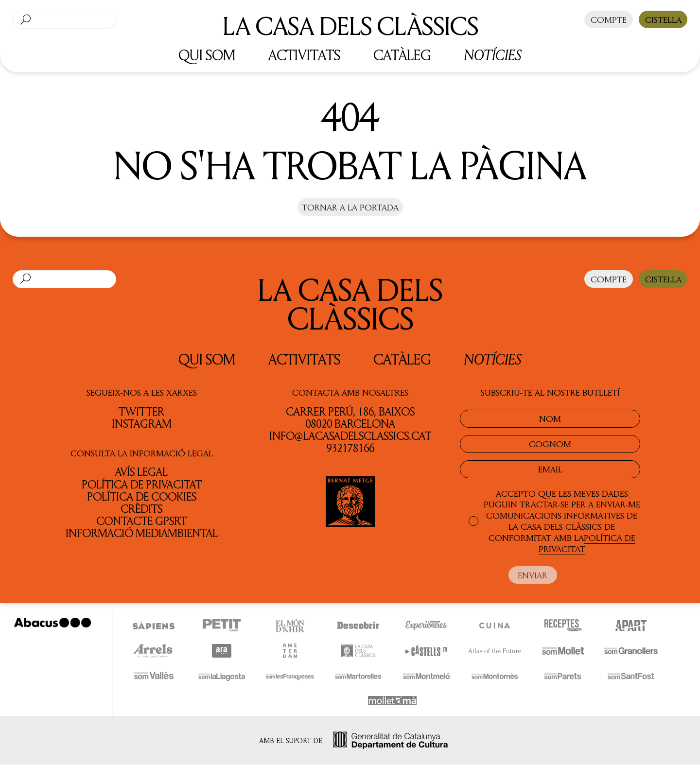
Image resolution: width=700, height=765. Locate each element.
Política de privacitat (142, 484)
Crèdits (141, 509)
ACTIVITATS (304, 55)
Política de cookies (142, 496)
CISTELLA (663, 19)
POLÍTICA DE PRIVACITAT (587, 543)
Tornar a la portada (350, 207)
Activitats (304, 359)
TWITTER (141, 411)
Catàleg (402, 359)
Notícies (493, 55)
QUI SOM (207, 55)
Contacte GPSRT (141, 521)
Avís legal (141, 472)
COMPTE (609, 19)
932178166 (350, 448)
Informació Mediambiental (142, 533)
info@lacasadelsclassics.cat (350, 436)
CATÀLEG (402, 55)
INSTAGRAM (142, 424)
